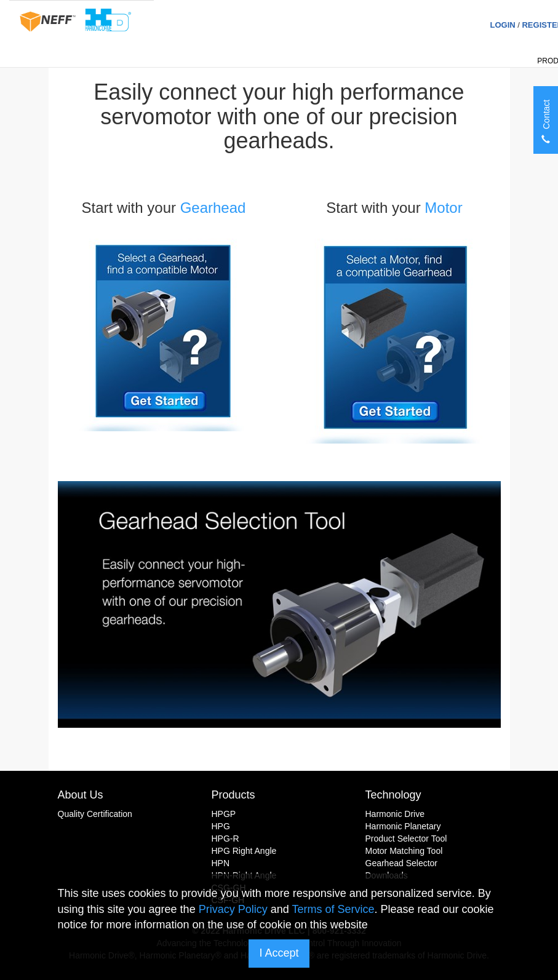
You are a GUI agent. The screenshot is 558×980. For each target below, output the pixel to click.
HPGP (224, 814)
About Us (81, 795)
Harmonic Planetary (403, 826)
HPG (221, 826)
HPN (221, 863)
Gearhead (213, 208)
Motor (445, 208)
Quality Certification (95, 814)
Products (233, 795)
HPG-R (225, 839)
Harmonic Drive (395, 814)
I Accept (279, 953)
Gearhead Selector (402, 863)
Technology (393, 795)
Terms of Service (333, 909)
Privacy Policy (233, 909)
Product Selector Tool (406, 839)
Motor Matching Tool (404, 851)
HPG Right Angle (244, 851)
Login (502, 25)
